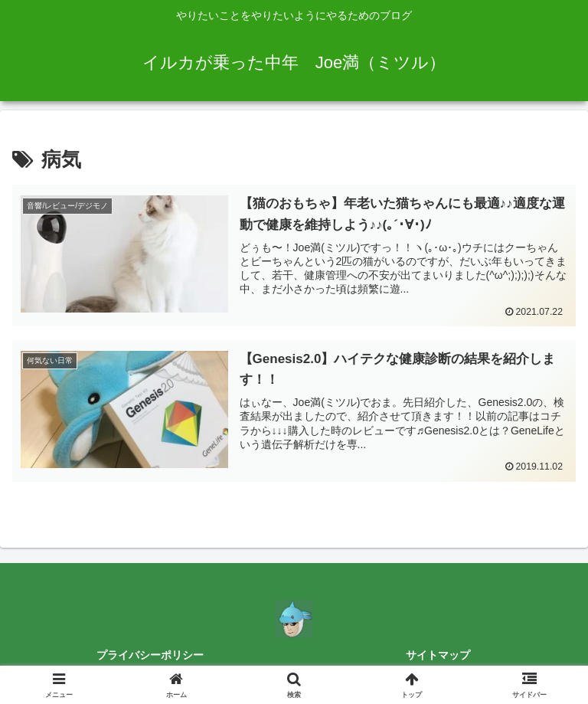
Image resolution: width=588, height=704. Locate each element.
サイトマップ (438, 655)
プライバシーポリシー (150, 655)
